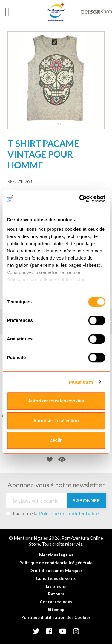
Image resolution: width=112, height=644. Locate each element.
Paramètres (81, 382)
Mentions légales (56, 555)
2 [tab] (59, 124)
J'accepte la (52, 514)
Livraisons (56, 586)
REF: (12, 181)
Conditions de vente (56, 578)
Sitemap (56, 609)
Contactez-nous (56, 602)
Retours (56, 594)
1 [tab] (53, 124)
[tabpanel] (56, 80)
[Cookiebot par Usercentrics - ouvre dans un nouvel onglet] (80, 199)
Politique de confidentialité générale (56, 563)
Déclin (56, 440)
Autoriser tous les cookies (56, 401)
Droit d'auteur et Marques (56, 570)
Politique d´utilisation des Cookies (56, 617)
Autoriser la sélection (56, 421)
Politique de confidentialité (69, 513)
